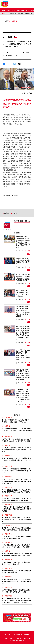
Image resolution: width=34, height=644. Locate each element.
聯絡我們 (26, 635)
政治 (13, 10)
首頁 (6, 21)
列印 (30, 93)
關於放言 (8, 635)
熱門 (8, 10)
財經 (18, 10)
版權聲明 (17, 635)
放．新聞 (12, 21)
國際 (28, 10)
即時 (3, 10)
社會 (23, 10)
